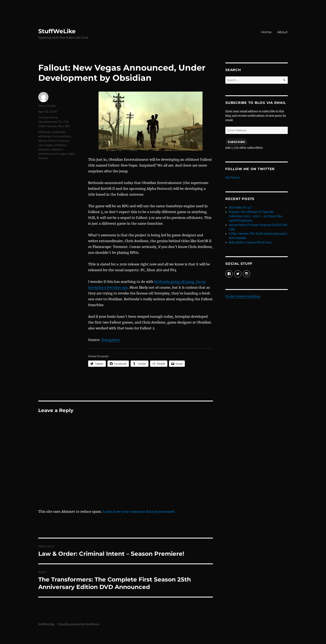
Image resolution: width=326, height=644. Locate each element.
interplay (60, 145)
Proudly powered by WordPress (79, 624)
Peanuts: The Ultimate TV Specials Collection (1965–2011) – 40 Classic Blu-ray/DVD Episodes (256, 216)
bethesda (45, 132)
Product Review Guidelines (243, 296)
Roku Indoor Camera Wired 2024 (250, 242)
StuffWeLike (57, 31)
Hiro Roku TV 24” (240, 208)
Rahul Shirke (47, 106)
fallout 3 (54, 141)
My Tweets (233, 178)
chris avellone (62, 136)
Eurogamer (111, 340)
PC (60, 122)
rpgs (63, 154)
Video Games (47, 126)
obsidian (44, 149)
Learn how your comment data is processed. (139, 512)
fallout (43, 141)
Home (266, 32)
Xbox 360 (64, 126)
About (283, 32)
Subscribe (236, 142)
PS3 (66, 122)
